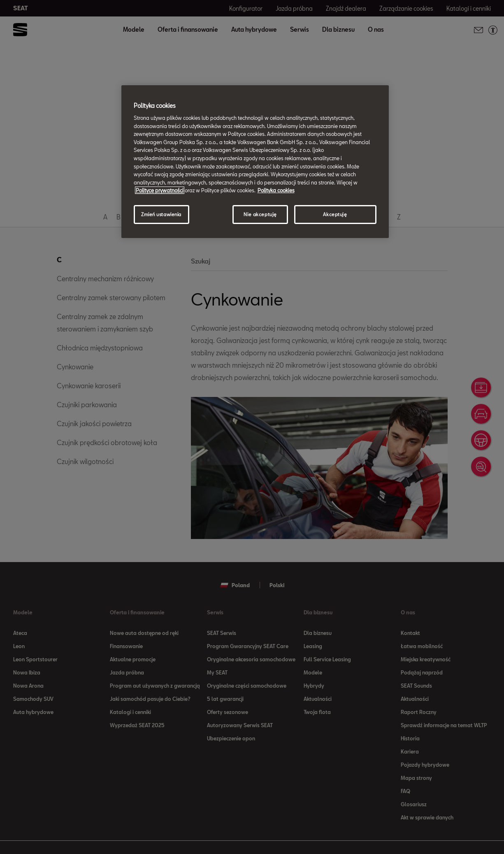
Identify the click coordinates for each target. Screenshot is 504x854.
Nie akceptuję (260, 214)
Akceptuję (335, 214)
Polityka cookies (276, 190)
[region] (255, 161)
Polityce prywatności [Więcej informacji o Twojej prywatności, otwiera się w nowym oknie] (160, 190)
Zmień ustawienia (161, 214)
